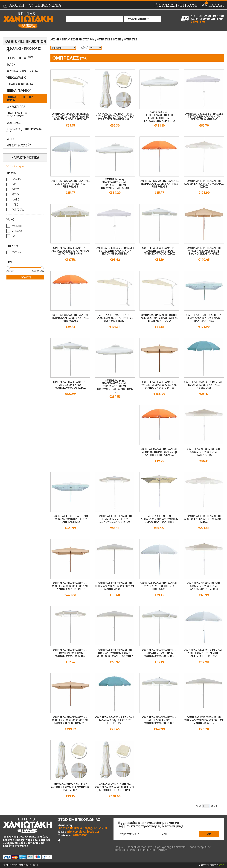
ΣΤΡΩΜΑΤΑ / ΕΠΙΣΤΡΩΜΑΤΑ (24, 130)
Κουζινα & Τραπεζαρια (22, 71)
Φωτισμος (14, 123)
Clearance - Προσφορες (24, 49)
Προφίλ (118, 847)
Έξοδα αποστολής (124, 850)
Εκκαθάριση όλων (18, 166)
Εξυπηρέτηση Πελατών (152, 850)
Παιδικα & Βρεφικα (20, 84)
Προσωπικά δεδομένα (139, 847)
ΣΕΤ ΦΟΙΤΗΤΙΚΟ (20, 58)
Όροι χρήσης (163, 847)
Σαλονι (12, 65)
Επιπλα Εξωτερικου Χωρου (20, 99)
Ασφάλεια (180, 847)
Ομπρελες (131, 39)
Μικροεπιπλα (16, 107)
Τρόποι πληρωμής (199, 847)
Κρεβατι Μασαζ (19, 145)
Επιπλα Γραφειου (19, 91)
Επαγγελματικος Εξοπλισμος (18, 115)
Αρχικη (55, 39)
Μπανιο (12, 139)
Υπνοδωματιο (16, 78)
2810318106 (198, 22)
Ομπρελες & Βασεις (109, 39)
